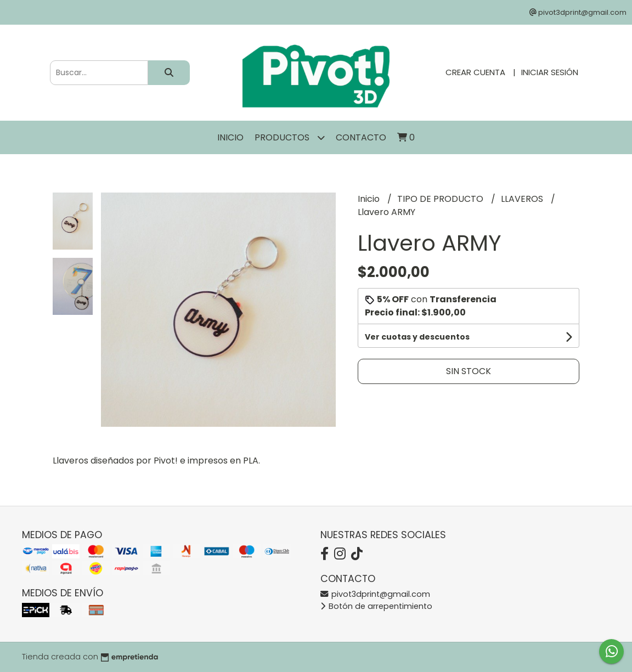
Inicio (230, 137)
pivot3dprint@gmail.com (375, 594)
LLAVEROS (523, 199)
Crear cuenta (475, 72)
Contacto (361, 137)
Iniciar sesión (550, 72)
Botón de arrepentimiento (376, 606)
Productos (290, 137)
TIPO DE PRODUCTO (441, 199)
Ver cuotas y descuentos (417, 337)
